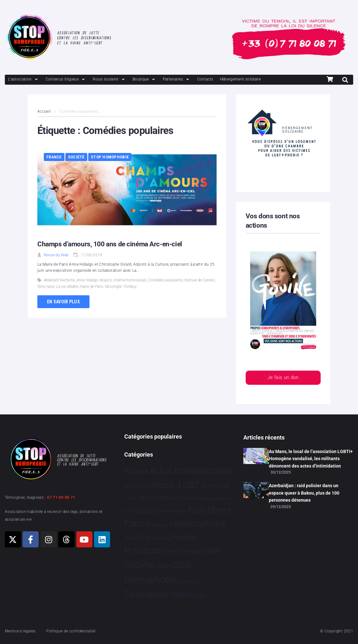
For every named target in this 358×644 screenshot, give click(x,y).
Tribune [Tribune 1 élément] (193, 582)
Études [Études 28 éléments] (199, 595)
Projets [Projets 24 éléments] (171, 551)
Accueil (44, 111)
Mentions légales (20, 631)
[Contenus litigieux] (66, 79)
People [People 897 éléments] (184, 537)
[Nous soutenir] (109, 79)
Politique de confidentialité (71, 631)
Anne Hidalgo (87, 280)
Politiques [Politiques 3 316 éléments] (143, 550)
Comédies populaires (165, 280)
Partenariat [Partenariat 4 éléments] (161, 538)
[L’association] (24, 79)
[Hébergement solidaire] (240, 79)
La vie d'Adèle (67, 287)
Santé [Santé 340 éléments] (212, 551)
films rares (46, 287)
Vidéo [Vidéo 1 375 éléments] (180, 594)
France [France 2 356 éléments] (137, 524)
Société (76, 157)
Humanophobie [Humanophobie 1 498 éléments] (198, 524)
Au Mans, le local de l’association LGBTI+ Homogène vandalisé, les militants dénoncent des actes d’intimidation (311, 459)
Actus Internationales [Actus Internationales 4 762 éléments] (191, 471)
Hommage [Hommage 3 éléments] (160, 525)
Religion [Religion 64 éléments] (191, 551)
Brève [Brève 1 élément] (129, 499)
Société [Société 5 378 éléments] (139, 565)
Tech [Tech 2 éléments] (182, 582)
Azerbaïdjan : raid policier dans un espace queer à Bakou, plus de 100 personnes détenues (304, 493)
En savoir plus (63, 302)
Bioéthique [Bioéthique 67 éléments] (215, 486)
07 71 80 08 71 (61, 497)
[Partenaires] (177, 79)
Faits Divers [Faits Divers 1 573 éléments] (209, 510)
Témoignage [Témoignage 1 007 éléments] (146, 594)
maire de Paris (92, 287)
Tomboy (130, 287)
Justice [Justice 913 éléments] (137, 537)
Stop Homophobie (110, 157)
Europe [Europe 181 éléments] (145, 511)
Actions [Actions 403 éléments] (137, 471)
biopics (106, 280)
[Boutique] (145, 79)
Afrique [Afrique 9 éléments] (132, 486)
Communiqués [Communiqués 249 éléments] (157, 498)
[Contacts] (205, 79)
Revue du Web (56, 255)
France (54, 157)
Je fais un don (283, 378)
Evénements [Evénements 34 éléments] (172, 511)
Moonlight (113, 287)
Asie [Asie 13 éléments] (144, 486)
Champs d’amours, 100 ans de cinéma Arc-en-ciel (110, 244)
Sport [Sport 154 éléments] (164, 566)
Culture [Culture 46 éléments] (190, 498)
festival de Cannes (200, 280)
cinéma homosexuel (130, 280)
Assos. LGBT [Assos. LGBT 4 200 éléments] (175, 485)
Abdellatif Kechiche (59, 280)
